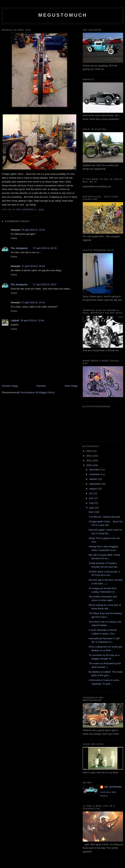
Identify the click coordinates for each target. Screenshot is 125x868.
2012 (89, 456)
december (95, 470)
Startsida (41, 386)
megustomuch (63, 15)
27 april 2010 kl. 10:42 (33, 302)
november (95, 474)
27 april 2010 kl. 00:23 (45, 248)
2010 (89, 465)
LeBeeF (15, 320)
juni (92, 498)
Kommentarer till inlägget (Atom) (37, 392)
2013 (89, 451)
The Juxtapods (19, 248)
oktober (94, 479)
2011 (89, 461)
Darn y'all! (94, 512)
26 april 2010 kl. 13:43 (33, 230)
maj (92, 503)
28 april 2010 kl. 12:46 (32, 320)
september (95, 484)
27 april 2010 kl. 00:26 (33, 266)
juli (91, 493)
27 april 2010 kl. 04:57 (45, 284)
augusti (94, 489)
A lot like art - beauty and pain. (105, 517)
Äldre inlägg (71, 386)
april (92, 508)
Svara (14, 238)
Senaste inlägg (10, 386)
